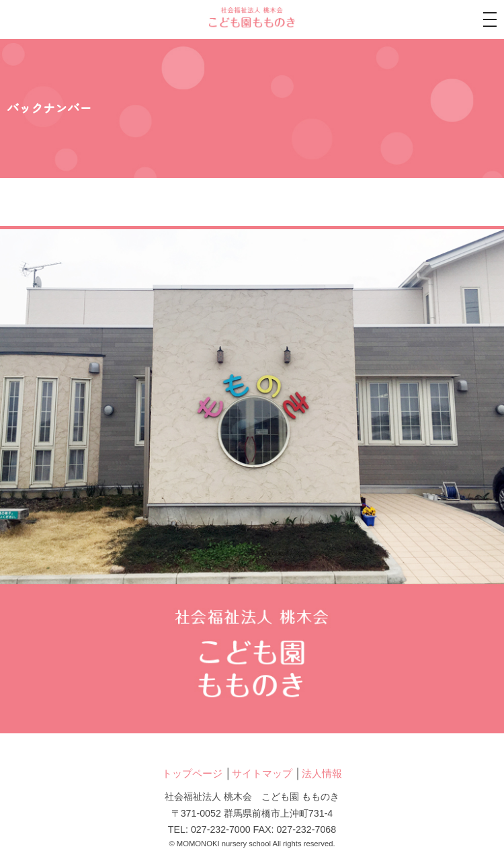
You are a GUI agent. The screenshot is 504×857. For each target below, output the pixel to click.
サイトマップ (262, 773)
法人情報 (322, 773)
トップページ (192, 773)
